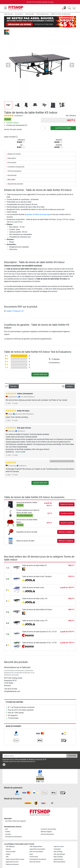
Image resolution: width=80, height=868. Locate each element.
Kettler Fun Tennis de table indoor (61, 14)
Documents (12, 156)
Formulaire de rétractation (13, 831)
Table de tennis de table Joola (33, 581)
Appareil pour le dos (12, 856)
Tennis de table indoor (42, 14)
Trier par (13, 380)
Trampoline (57, 843)
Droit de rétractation (47, 828)
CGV (6, 823)
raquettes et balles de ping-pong (37, 208)
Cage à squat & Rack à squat (15, 853)
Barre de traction (35, 856)
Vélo (7, 851)
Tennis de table (29, 14)
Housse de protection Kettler (27, 496)
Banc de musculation (36, 846)
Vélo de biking (58, 846)
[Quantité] (46, 122)
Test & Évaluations (15, 165)
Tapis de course (59, 840)
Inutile (15, 397)
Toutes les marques (12, 863)
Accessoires (12, 169)
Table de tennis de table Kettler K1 (35, 559)
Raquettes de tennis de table (27, 526)
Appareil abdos (58, 853)
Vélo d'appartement (36, 840)
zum (15, 815)
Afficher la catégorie (66, 526)
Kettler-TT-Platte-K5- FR (14, 305)
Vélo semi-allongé (59, 848)
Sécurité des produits (15, 178)
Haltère (8, 848)
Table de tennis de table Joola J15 (35, 615)
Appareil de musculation (37, 843)
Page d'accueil (8, 14)
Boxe (31, 848)
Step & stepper (58, 851)
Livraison (8, 828)
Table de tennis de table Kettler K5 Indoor (37, 604)
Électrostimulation (59, 856)
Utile (8, 397)
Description (12, 152)
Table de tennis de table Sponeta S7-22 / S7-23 (39, 626)
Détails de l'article (14, 148)
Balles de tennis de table (25, 535)
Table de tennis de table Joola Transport (37, 570)
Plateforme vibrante (12, 858)
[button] (8, 59)
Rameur (8, 843)
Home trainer (34, 851)
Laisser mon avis (40, 368)
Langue (69, 380)
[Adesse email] (34, 750)
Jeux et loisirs (19, 14)
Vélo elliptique (10, 840)
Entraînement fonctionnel (38, 853)
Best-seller (11, 174)
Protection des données (48, 823)
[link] (16, 728)
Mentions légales (46, 826)
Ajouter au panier (63, 122)
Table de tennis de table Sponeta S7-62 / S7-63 (39, 637)
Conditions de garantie (16, 161)
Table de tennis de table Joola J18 (35, 592)
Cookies (8, 826)
